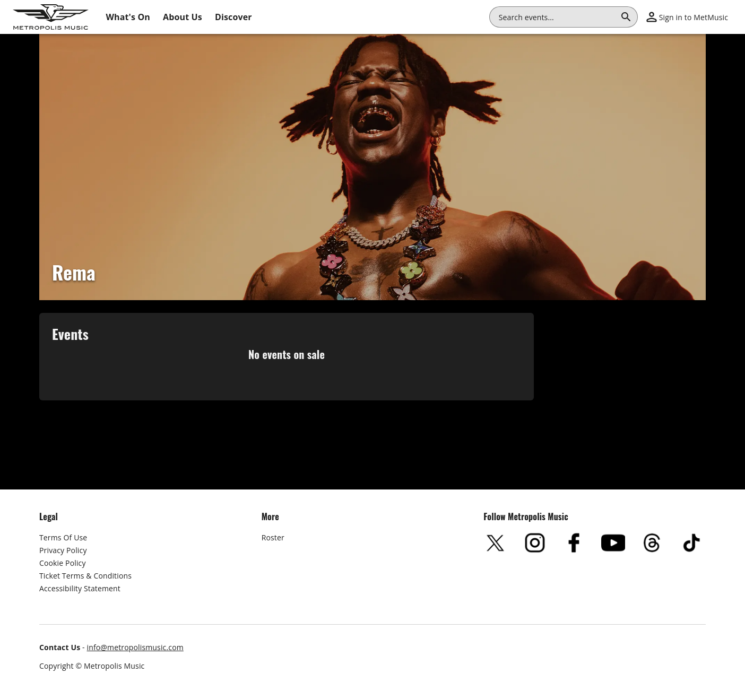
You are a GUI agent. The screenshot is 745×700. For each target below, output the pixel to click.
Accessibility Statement (80, 588)
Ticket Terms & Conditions (85, 576)
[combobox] (557, 17)
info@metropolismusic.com (135, 647)
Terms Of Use (63, 537)
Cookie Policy (63, 563)
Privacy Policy (63, 550)
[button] (687, 17)
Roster (273, 537)
